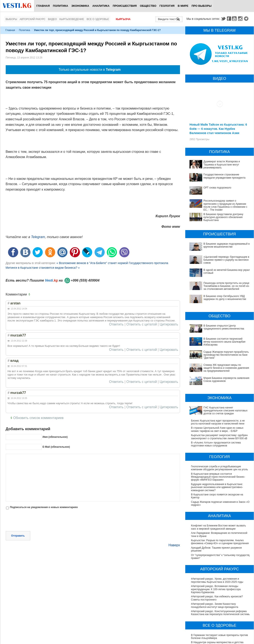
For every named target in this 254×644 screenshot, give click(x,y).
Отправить (18, 518)
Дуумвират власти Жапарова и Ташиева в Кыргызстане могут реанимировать (222, 165)
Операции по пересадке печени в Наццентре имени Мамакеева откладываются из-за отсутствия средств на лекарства (218, 622)
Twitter (223, 19)
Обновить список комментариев (38, 418)
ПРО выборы (202, 6)
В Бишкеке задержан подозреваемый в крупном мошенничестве (227, 245)
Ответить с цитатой (142, 324)
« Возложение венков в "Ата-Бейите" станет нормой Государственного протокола (112, 263)
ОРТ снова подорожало (217, 188)
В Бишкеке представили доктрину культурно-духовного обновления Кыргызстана (223, 217)
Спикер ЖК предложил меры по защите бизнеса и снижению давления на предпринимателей (220, 335)
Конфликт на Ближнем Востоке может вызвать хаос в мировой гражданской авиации (218, 478)
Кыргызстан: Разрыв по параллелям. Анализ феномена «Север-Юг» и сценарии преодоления (220, 493)
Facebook (229, 19)
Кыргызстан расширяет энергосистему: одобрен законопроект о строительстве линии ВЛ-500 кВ (219, 388)
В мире (183, 6)
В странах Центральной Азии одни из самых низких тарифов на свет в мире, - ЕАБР (217, 381)
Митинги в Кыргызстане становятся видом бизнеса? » (43, 268)
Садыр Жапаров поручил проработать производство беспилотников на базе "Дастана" (219, 327)
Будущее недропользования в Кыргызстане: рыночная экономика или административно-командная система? (217, 438)
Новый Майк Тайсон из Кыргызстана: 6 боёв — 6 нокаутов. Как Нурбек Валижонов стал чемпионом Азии (218, 129)
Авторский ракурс (33, 19)
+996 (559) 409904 (85, 280)
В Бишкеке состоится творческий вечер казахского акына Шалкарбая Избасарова (216, 320)
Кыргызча (123, 19)
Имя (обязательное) (55, 437)
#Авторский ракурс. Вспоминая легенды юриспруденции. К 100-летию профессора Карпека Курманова (216, 540)
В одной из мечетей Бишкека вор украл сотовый (219, 270)
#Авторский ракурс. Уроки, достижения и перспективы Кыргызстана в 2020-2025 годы (217, 531)
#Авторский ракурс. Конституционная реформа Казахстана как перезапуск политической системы (221, 564)
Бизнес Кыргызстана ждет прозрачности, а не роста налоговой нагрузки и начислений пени (218, 373)
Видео (52, 19)
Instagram (241, 19)
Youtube (235, 19)
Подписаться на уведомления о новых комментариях (44, 507)
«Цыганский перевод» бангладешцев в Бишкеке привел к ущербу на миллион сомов (226, 260)
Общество (148, 6)
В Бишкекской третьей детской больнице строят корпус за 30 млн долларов (219, 613)
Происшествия (125, 6)
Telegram (247, 19)
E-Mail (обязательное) (56, 447)
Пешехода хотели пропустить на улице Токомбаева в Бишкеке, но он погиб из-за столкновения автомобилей (215, 280)
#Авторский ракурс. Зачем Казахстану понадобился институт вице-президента (215, 557)
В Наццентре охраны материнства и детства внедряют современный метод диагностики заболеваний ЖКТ (217, 597)
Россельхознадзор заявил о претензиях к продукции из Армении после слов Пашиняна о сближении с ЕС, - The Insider (225, 205)
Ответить (116, 324)
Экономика (80, 6)
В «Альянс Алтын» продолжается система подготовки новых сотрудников (216, 395)
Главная (43, 6)
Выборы (11, 19)
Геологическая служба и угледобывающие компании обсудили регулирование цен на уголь (219, 419)
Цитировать (169, 324)
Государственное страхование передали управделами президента (224, 176)
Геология (167, 6)
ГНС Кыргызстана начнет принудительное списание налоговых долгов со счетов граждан (219, 366)
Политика (60, 6)
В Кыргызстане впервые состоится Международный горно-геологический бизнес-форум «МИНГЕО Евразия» (218, 428)
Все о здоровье (98, 19)
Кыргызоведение (72, 19)
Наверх (174, 527)
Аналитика (101, 6)
